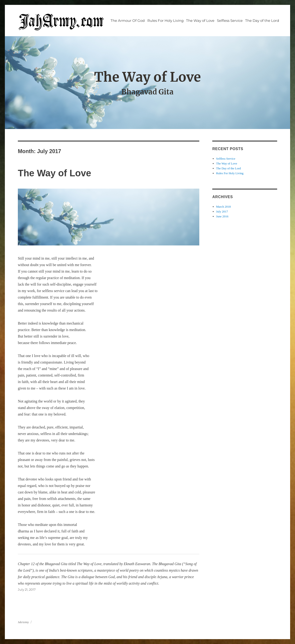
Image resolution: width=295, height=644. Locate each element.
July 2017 (222, 211)
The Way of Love (200, 21)
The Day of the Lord (262, 21)
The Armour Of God (128, 21)
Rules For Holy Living (165, 21)
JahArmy (23, 622)
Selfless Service (230, 21)
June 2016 (222, 216)
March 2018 (224, 207)
